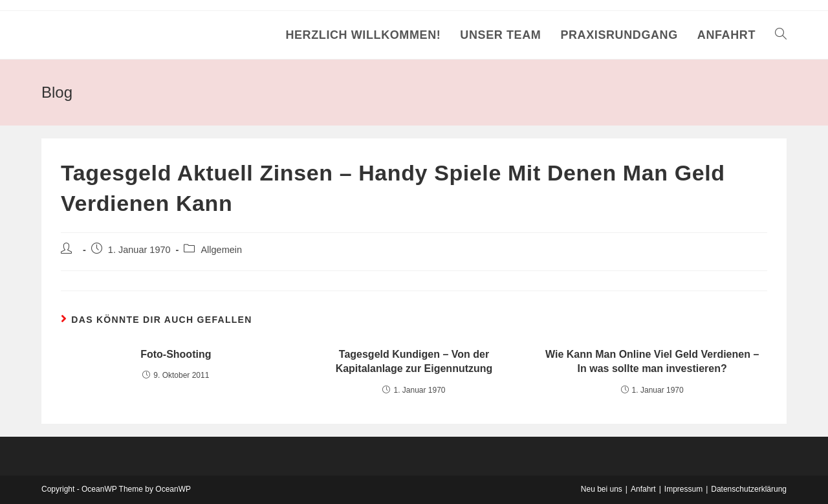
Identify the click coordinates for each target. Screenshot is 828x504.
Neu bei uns (602, 489)
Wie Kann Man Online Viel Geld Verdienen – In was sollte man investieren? (652, 361)
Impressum (683, 489)
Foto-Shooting (176, 354)
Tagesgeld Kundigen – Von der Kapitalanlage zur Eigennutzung (414, 361)
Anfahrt (643, 489)
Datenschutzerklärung (749, 489)
